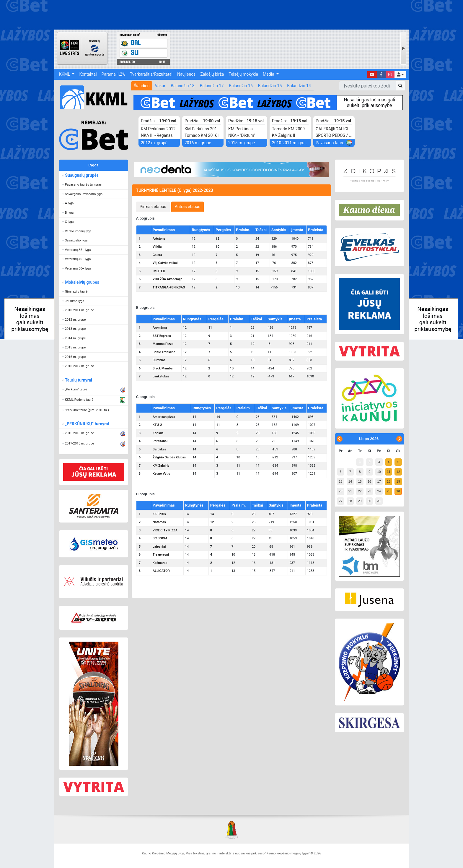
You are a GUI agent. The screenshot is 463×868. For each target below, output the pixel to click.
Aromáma (160, 328)
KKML (65, 74)
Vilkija (157, 247)
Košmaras (160, 563)
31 (379, 501)
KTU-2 (157, 425)
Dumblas (159, 360)
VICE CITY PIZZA (165, 530)
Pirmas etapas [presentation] (153, 207)
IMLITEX (159, 271)
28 (350, 501)
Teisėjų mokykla (243, 74)
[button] (400, 74)
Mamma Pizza (163, 344)
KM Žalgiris (161, 466)
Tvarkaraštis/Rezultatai (151, 74)
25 (389, 491)
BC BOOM (160, 538)
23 (369, 491)
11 (389, 472)
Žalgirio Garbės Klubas (169, 457)
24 (379, 491)
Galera (157, 255)
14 (350, 481)
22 (360, 491)
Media (269, 74)
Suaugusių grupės (82, 175)
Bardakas (159, 449)
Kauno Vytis (161, 474)
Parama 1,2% (114, 74)
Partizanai (160, 441)
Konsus (158, 433)
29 (360, 501)
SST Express (162, 336)
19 (398, 481)
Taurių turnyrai (78, 380)
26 (398, 491)
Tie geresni (161, 555)
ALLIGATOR (161, 571)
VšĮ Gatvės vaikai (165, 263)
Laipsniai (159, 547)
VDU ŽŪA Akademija (168, 279)
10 (379, 472)
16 (369, 481)
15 (360, 481)
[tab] (153, 207)
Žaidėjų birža (212, 74)
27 (340, 501)
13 (340, 481)
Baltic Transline (164, 352)
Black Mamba (163, 368)
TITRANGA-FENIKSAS (169, 287)
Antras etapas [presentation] (188, 207)
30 (369, 501)
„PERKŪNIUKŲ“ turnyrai (87, 424)
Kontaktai (88, 74)
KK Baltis (159, 514)
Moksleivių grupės (82, 282)
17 (379, 481)
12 (398, 472)
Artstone (159, 239)
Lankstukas (161, 376)
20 (340, 491)
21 (350, 491)
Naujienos (186, 74)
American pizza (164, 417)
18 (389, 481)
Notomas (159, 522)
